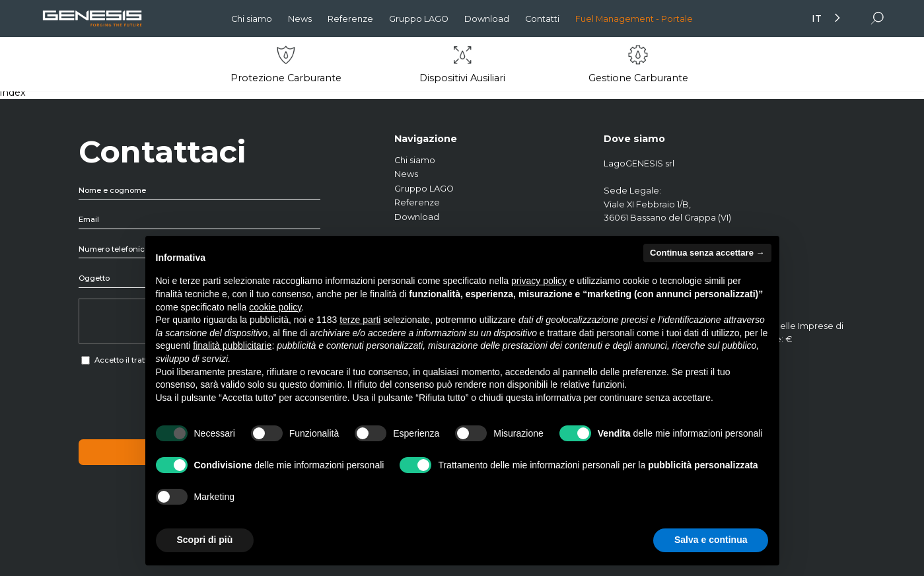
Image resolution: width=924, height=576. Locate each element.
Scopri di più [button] (205, 540)
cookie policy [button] (275, 307)
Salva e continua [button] (711, 540)
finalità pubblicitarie (232, 345)
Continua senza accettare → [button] (707, 253)
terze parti (360, 320)
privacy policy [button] (539, 281)
